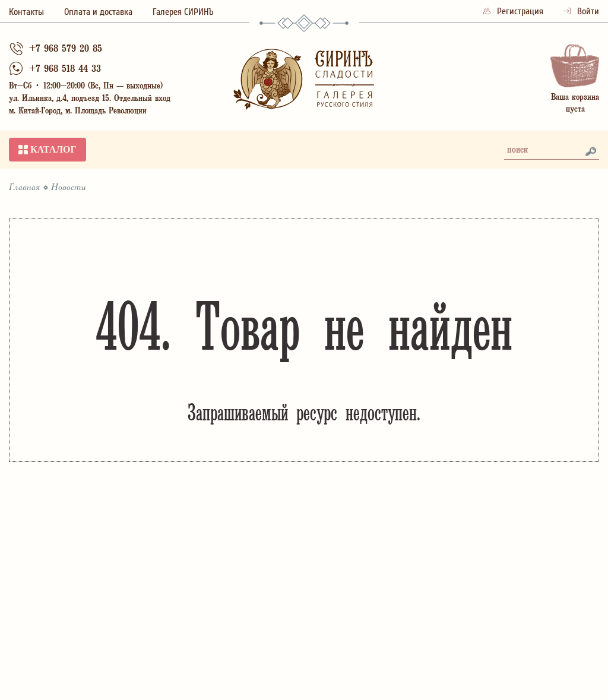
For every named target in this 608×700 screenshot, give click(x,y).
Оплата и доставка (98, 12)
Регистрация (514, 11)
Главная (25, 188)
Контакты (26, 12)
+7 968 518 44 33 (65, 70)
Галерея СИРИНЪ (183, 12)
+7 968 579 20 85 (66, 50)
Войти (581, 11)
